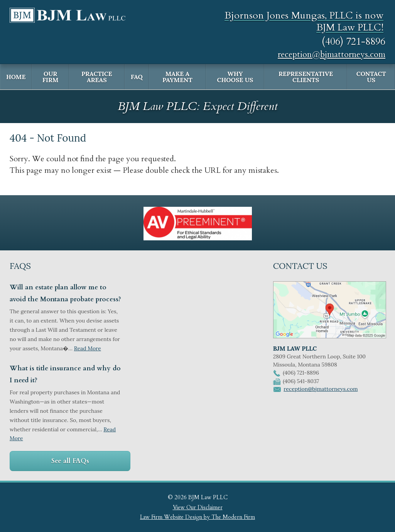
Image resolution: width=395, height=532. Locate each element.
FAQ (137, 77)
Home (16, 77)
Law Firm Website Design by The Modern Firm (197, 517)
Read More (88, 348)
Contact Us (371, 77)
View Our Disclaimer (198, 508)
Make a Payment (177, 77)
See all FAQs (70, 461)
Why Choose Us (235, 77)
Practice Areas (97, 77)
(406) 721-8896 (354, 41)
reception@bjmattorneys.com (332, 54)
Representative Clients (306, 77)
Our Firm (51, 77)
